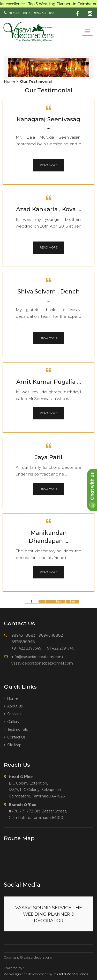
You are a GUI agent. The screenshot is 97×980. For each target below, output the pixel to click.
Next (59, 602)
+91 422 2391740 (60, 648)
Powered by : (14, 968)
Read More (49, 165)
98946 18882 (43, 13)
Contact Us (15, 737)
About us (13, 706)
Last (73, 602)
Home (10, 81)
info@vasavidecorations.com (37, 657)
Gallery (12, 722)
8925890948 (23, 642)
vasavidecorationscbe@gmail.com (42, 663)
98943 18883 (20, 13)
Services (13, 714)
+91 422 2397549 (26, 648)
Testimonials (16, 729)
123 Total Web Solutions (71, 974)
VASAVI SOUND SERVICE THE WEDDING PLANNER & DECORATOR (49, 914)
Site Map (13, 745)
